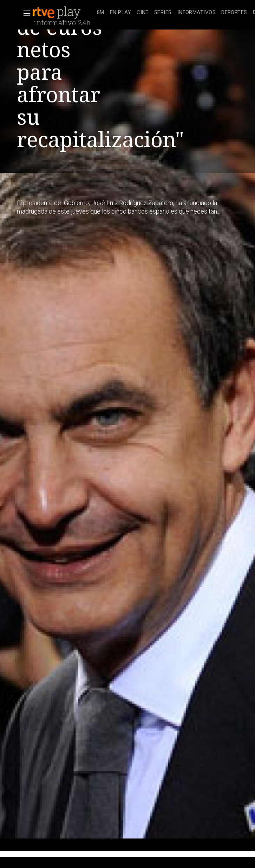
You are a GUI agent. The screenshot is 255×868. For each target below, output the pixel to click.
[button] (25, 13)
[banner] (63, 13)
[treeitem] (101, 13)
